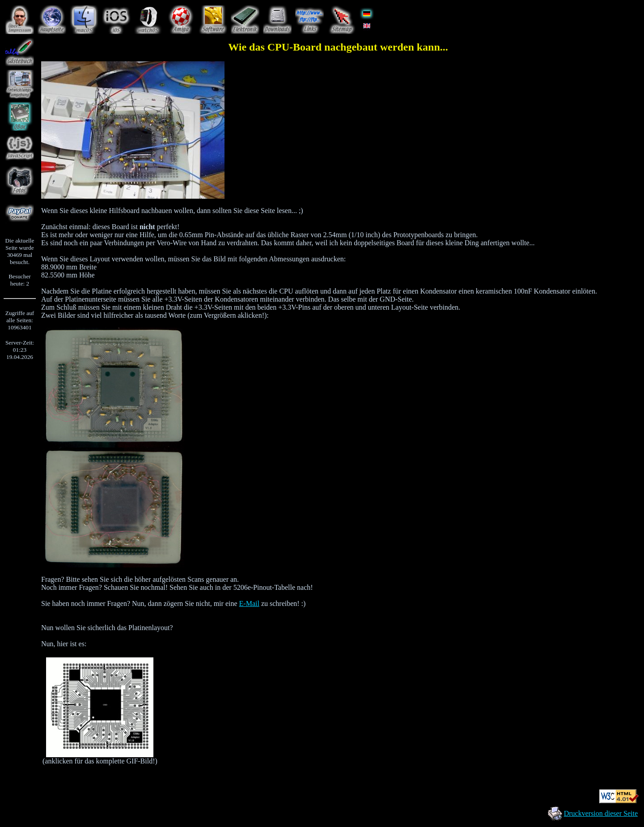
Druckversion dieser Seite (601, 813)
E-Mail (249, 603)
